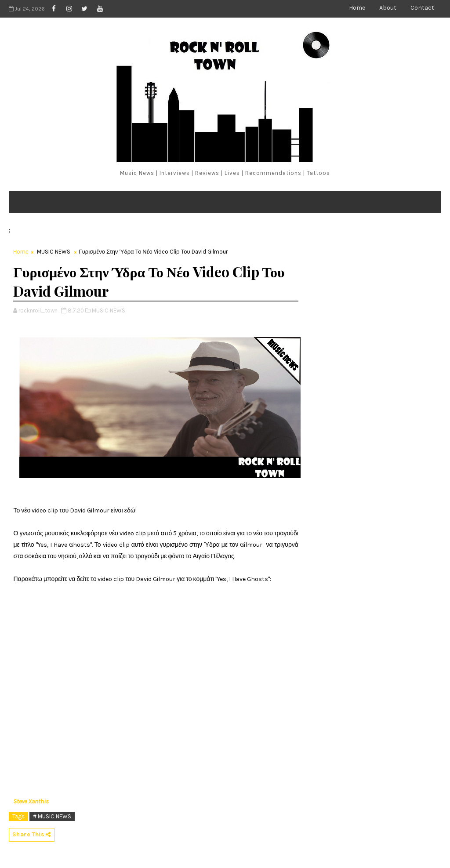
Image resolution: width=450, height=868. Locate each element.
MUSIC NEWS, (109, 311)
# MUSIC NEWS (52, 816)
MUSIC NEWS (54, 252)
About (388, 8)
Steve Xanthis (31, 801)
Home (357, 8)
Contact (422, 8)
